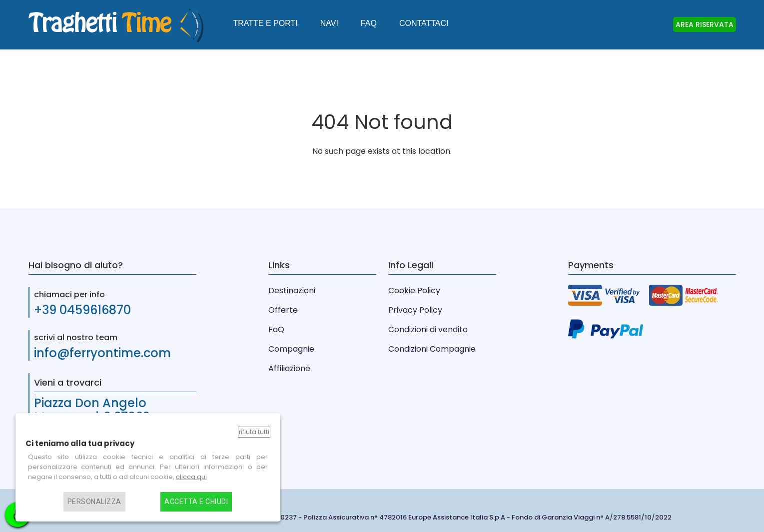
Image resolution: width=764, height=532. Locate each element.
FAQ (369, 23)
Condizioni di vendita (428, 329)
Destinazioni (292, 290)
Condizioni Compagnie (432, 349)
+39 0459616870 (82, 310)
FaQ (276, 329)
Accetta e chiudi (196, 502)
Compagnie (291, 349)
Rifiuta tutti (254, 432)
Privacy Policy (415, 310)
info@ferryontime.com (102, 353)
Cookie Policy (414, 290)
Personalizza (94, 502)
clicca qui (191, 477)
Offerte (283, 310)
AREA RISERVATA (705, 24)
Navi (329, 23)
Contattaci (424, 23)
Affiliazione (289, 368)
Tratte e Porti (266, 23)
